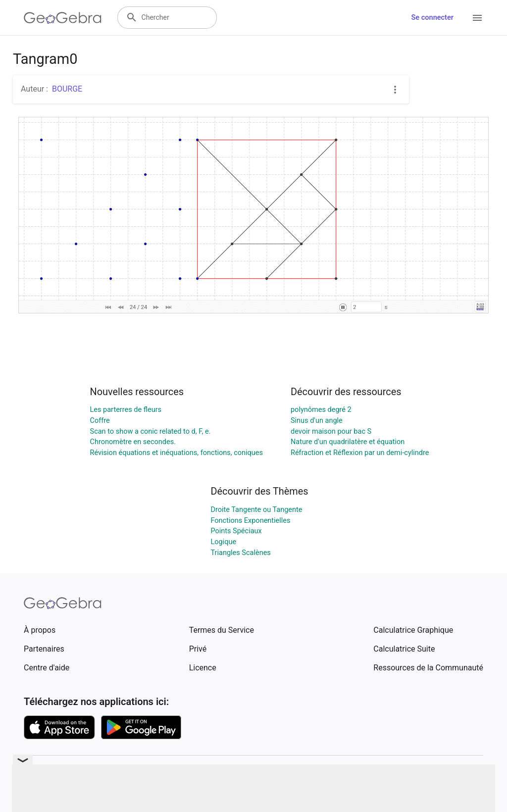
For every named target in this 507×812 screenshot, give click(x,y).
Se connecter (432, 18)
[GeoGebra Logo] (63, 18)
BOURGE (67, 89)
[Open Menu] (477, 18)
